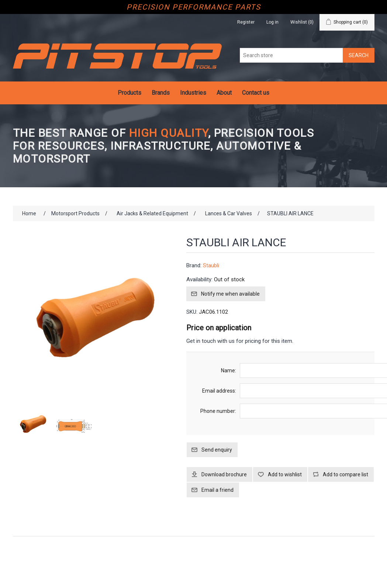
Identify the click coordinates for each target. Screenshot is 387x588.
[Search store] (291, 55)
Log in (272, 22)
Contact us (256, 93)
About (224, 93)
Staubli (211, 265)
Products (129, 93)
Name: (229, 370)
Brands (161, 93)
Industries (193, 93)
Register (246, 22)
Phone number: (218, 411)
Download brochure (224, 474)
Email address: (219, 391)
